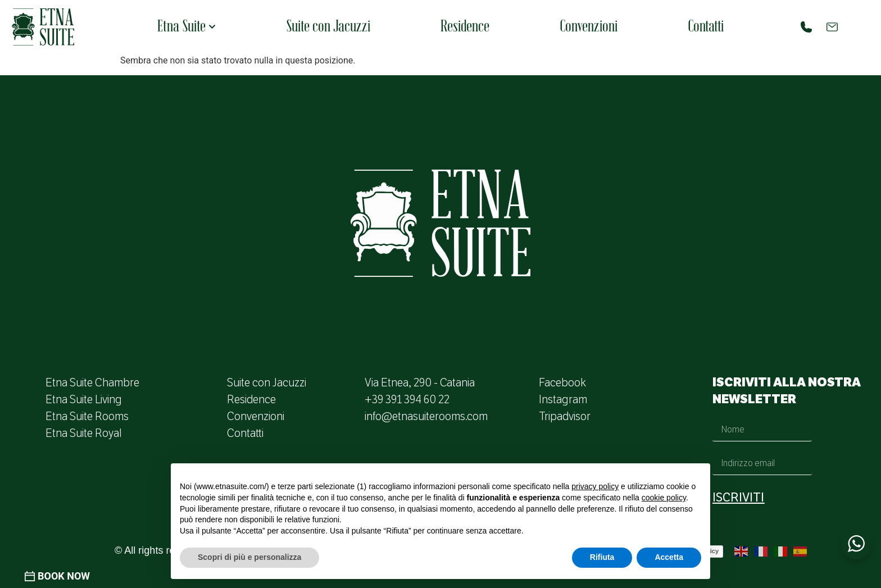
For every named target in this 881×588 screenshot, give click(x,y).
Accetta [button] (669, 557)
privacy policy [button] (595, 486)
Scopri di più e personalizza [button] (249, 557)
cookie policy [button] (664, 498)
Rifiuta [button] (602, 557)
